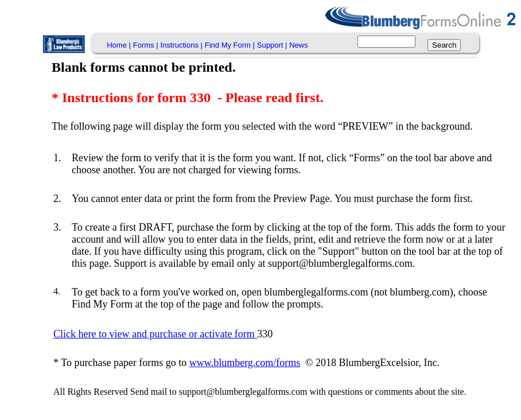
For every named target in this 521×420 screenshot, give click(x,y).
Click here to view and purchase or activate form (155, 334)
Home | (119, 45)
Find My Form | (230, 45)
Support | (272, 45)
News (299, 45)
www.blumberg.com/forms (245, 363)
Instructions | (181, 45)
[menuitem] (119, 45)
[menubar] (207, 45)
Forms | (146, 45)
